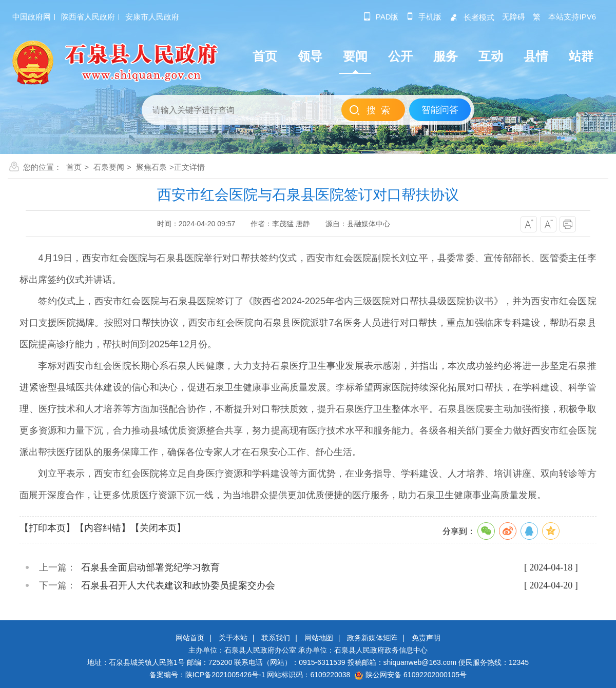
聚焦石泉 (151, 167)
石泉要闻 (109, 167)
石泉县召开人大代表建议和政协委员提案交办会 (178, 585)
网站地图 (319, 638)
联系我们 (276, 638)
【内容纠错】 (103, 528)
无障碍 (514, 17)
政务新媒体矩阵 (372, 638)
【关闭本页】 (158, 528)
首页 (74, 167)
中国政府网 (32, 17)
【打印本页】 (47, 528)
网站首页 (190, 638)
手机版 (424, 17)
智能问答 (440, 110)
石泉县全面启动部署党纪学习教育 (150, 567)
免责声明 (426, 638)
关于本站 (233, 638)
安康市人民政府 (152, 17)
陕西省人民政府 (88, 17)
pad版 (381, 17)
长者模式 (472, 17)
